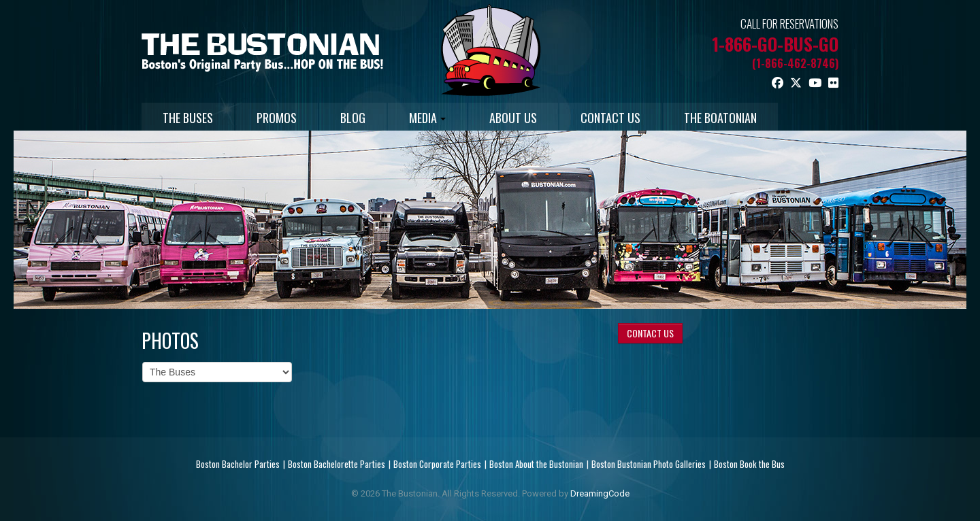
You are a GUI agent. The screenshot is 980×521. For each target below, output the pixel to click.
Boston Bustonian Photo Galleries (649, 464)
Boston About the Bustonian (536, 464)
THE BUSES (188, 118)
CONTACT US (610, 118)
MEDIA (427, 118)
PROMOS (277, 118)
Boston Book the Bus (749, 464)
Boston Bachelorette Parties (337, 464)
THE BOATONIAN (720, 118)
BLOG (353, 118)
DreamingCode (600, 493)
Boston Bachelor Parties (238, 464)
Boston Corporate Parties (437, 464)
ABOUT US (513, 118)
